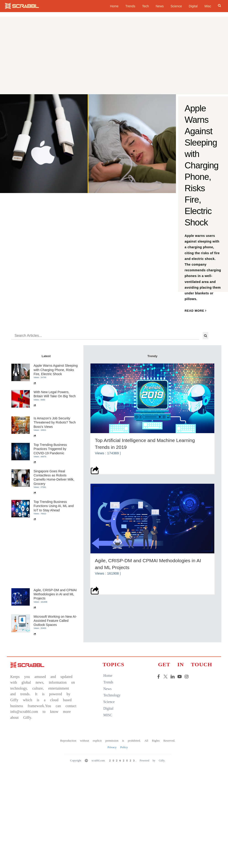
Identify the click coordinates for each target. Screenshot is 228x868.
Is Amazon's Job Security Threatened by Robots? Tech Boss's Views (56, 423)
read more (196, 311)
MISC (106, 716)
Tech (146, 6)
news (106, 689)
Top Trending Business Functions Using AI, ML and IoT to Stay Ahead (54, 507)
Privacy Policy (117, 748)
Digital (193, 6)
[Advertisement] (114, 60)
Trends (130, 6)
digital (107, 709)
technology (110, 696)
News (160, 6)
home (114, 6)
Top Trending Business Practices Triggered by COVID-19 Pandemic (51, 450)
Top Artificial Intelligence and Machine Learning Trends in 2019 (146, 443)
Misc (208, 6)
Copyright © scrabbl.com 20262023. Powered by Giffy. (117, 761)
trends (107, 683)
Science (176, 6)
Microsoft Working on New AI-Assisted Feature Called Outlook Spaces (56, 621)
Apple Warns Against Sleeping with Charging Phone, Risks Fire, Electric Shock (57, 370)
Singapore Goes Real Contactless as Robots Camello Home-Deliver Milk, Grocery (55, 478)
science (108, 702)
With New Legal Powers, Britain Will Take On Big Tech (56, 395)
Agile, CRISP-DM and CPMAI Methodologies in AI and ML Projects (56, 595)
